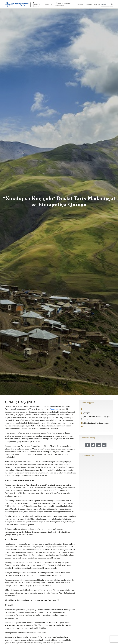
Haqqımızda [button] (48, 4)
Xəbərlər (80, 4)
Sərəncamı (54, 409)
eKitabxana (89, 4)
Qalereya (97, 4)
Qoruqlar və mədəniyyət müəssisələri (64, 4)
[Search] (105, 4)
